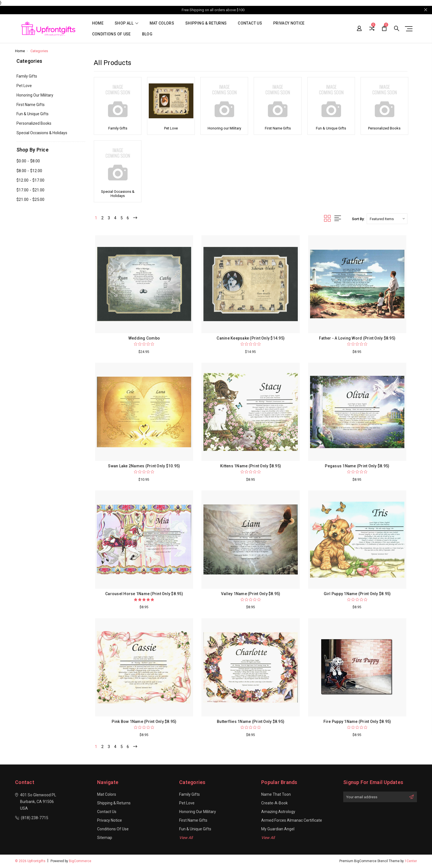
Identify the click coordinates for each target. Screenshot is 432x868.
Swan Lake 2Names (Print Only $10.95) (144, 466)
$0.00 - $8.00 (28, 161)
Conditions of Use (111, 34)
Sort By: (358, 219)
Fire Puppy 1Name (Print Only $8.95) (357, 722)
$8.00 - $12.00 (29, 171)
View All (186, 838)
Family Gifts (27, 76)
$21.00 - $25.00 (30, 199)
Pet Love (24, 86)
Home (98, 23)
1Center (411, 862)
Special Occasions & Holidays (42, 133)
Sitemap (105, 838)
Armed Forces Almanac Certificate (292, 821)
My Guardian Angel (278, 830)
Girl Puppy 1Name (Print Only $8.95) (357, 594)
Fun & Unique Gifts (33, 114)
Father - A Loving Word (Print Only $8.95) (357, 338)
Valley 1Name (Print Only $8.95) (251, 594)
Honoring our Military (35, 95)
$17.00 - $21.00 (30, 190)
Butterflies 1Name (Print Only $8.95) (251, 722)
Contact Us (250, 23)
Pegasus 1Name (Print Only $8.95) (357, 466)
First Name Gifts (31, 105)
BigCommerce (80, 862)
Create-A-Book (274, 804)
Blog (147, 34)
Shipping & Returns (206, 23)
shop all (127, 23)
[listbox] (387, 219)
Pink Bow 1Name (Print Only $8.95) (144, 722)
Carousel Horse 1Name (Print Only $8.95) (144, 594)
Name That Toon (276, 795)
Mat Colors (162, 23)
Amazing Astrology (278, 812)
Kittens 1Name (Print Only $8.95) (251, 466)
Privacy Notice (289, 23)
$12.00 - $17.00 (30, 180)
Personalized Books (34, 123)
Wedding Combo (144, 338)
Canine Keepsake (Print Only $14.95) (251, 338)
